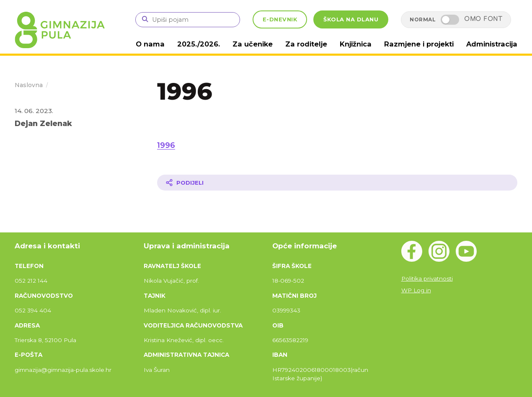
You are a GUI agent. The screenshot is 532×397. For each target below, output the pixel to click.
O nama (164, 44)
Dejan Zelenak (43, 123)
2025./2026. (210, 44)
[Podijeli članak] (337, 182)
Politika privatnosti (427, 278)
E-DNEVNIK (280, 19)
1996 (166, 145)
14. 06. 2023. (34, 110)
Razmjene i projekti (422, 44)
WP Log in (416, 290)
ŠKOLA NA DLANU (351, 19)
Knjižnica (362, 44)
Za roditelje (314, 44)
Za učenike (263, 44)
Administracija (493, 44)
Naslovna (29, 85)
